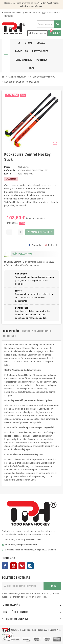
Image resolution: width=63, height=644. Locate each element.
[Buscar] (49, 24)
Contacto (7, 16)
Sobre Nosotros (51, 13)
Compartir (35, 245)
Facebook (5, 566)
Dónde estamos (31, 13)
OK (52, 586)
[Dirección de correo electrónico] (23, 586)
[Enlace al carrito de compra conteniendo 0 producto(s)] (55, 33)
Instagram (30, 566)
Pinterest (51, 245)
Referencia (9, 170)
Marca (7, 167)
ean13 (7, 174)
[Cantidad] (15, 232)
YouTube (13, 566)
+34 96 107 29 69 (11, 13)
